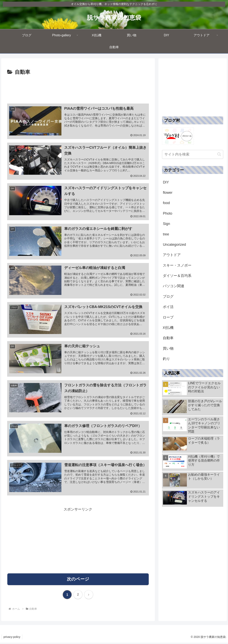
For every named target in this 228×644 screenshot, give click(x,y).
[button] (219, 154)
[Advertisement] (78, 89)
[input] (193, 154)
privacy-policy (12, 638)
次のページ (78, 580)
